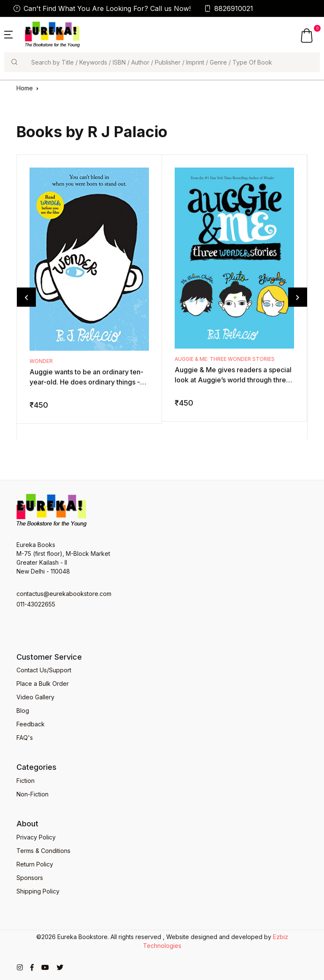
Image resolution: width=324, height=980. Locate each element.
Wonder (41, 361)
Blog (23, 711)
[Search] (172, 62)
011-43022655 (36, 604)
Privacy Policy (36, 837)
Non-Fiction (32, 794)
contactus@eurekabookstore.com (64, 594)
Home (25, 88)
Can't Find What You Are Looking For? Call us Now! (102, 8)
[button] (8, 34)
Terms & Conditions (43, 851)
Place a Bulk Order (43, 684)
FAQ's (25, 738)
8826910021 (229, 8)
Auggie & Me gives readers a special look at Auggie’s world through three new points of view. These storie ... (233, 380)
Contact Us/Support (44, 670)
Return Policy (35, 864)
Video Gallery (35, 697)
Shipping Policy (38, 891)
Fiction (26, 781)
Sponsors (30, 878)
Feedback (31, 724)
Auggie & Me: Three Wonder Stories (225, 359)
